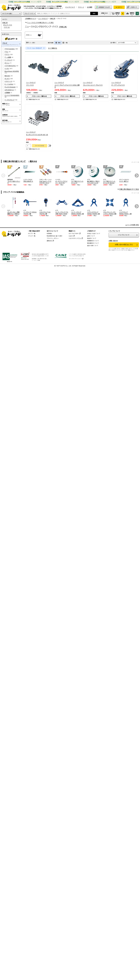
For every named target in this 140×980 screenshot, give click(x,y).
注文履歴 (90, 7)
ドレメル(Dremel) (10, 87)
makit (71, 236)
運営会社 (49, 241)
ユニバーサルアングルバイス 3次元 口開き (67, 86)
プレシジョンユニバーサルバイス (93, 85)
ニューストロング (43, 18)
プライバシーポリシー (53, 238)
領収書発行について (93, 243)
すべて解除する (53, 48)
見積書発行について (93, 241)
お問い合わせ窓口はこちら (124, 245)
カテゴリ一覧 (32, 233)
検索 (94, 13)
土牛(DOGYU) (9, 90)
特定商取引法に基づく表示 (54, 236)
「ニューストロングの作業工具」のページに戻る (39, 23)
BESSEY (7, 76)
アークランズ (8, 60)
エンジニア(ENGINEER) (12, 95)
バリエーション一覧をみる (39, 96)
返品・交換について (93, 246)
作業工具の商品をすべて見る (129, 189)
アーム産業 (8, 57)
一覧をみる (33, 161)
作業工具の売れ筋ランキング (15, 161)
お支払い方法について (94, 233)
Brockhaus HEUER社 (12, 71)
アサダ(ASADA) (10, 49)
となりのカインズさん (75, 238)
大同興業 (7, 93)
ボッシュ (7, 63)
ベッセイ (7, 68)
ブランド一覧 (32, 236)
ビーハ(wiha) (9, 84)
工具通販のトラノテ (30, 18)
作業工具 (52, 18)
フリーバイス (30, 85)
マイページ (81, 7)
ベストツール (8, 81)
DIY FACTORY (74, 233)
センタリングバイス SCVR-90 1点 (37, 135)
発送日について (92, 238)
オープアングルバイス (118, 85)
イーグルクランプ (9, 100)
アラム (6, 52)
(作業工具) (63, 27)
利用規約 (49, 233)
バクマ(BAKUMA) (10, 66)
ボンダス (7, 79)
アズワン (7, 54)
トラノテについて (124, 235)
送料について (91, 236)
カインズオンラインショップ (75, 259)
